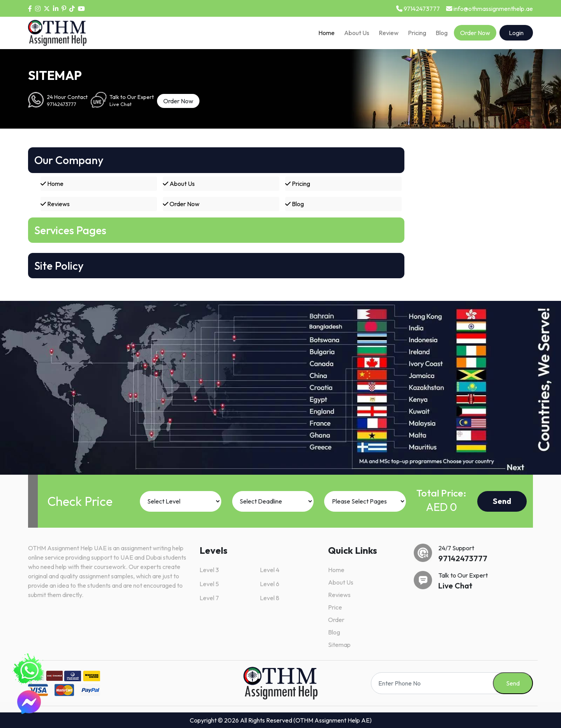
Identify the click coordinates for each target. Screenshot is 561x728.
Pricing (417, 33)
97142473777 (418, 9)
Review (389, 33)
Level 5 (209, 584)
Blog (442, 33)
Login (516, 33)
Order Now (475, 33)
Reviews (55, 204)
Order (336, 620)
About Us (357, 33)
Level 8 (270, 598)
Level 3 (209, 570)
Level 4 (270, 570)
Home (326, 33)
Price (335, 607)
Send (502, 501)
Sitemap (339, 645)
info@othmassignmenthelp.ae (490, 9)
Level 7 (209, 598)
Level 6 (270, 584)
